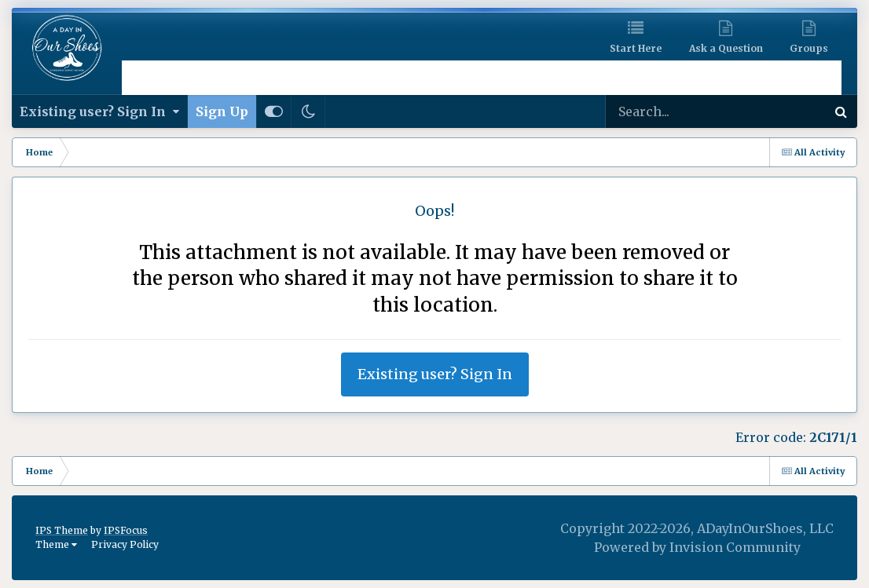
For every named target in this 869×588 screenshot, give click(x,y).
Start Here (636, 48)
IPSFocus (126, 530)
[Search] (671, 111)
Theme (56, 544)
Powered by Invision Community (697, 547)
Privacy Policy (125, 544)
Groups (809, 48)
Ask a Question (726, 48)
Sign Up (222, 111)
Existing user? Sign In (99, 111)
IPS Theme (62, 530)
